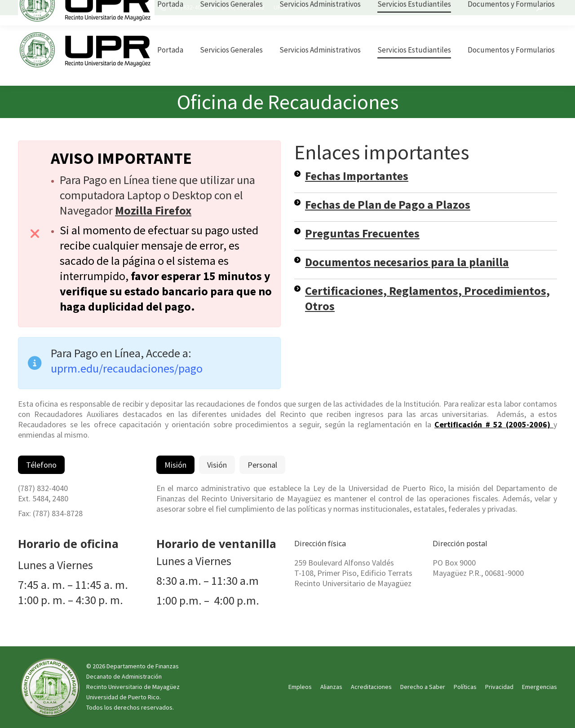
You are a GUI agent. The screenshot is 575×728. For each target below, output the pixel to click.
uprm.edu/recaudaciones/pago (127, 368)
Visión (217, 465)
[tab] (41, 465)
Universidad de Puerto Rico (123, 697)
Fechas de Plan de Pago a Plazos (388, 204)
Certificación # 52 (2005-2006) (494, 424)
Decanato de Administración (124, 676)
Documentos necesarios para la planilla (407, 262)
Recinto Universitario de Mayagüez (133, 687)
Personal (262, 465)
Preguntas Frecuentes (362, 233)
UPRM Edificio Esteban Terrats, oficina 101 (90, 8)
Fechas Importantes (357, 176)
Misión (175, 465)
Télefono (41, 465)
